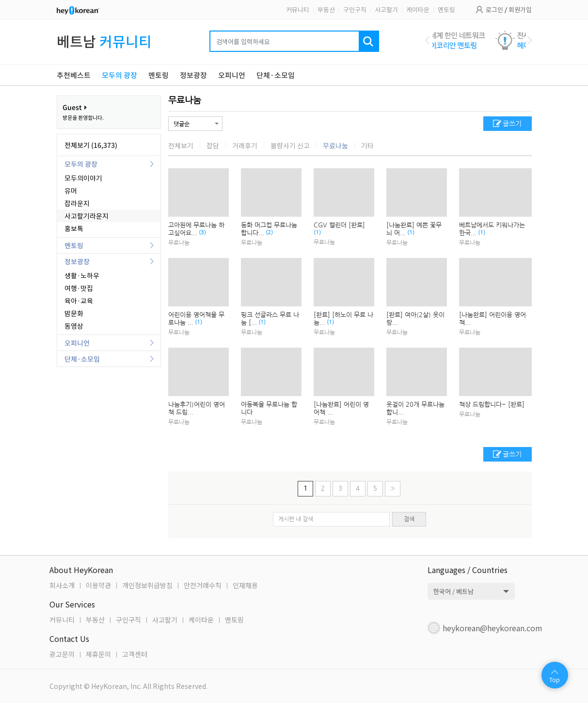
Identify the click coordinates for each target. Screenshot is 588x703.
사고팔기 (386, 9)
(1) (317, 232)
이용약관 (98, 585)
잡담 (213, 145)
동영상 (74, 326)
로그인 (494, 9)
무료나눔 (185, 100)
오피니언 (77, 343)
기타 (367, 145)
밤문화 (74, 313)
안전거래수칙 (203, 585)
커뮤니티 (298, 9)
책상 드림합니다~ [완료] (493, 405)
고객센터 (135, 654)
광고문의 (62, 654)
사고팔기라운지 (87, 216)
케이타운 (418, 9)
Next (530, 40)
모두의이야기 (83, 178)
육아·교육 (79, 301)
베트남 (104, 41)
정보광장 (77, 261)
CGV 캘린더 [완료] (340, 225)
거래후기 (245, 145)
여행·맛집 (79, 288)
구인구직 (355, 9)
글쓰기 (512, 124)
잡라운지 (77, 203)
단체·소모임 (82, 359)
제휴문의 (98, 654)
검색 (409, 519)
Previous (427, 40)
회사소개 (62, 585)
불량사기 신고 (290, 145)
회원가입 (520, 9)
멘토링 (446, 9)
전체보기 (181, 145)
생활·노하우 (82, 275)
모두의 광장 (81, 164)
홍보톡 (74, 228)
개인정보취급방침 (147, 585)
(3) (202, 232)
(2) (269, 232)
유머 (71, 191)
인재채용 (245, 585)
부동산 (326, 9)
